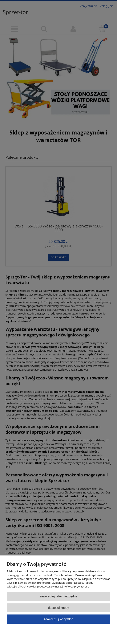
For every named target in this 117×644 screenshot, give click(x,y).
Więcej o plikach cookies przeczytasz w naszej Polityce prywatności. (48, 586)
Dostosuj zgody (58, 608)
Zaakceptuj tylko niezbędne (58, 596)
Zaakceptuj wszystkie (58, 619)
